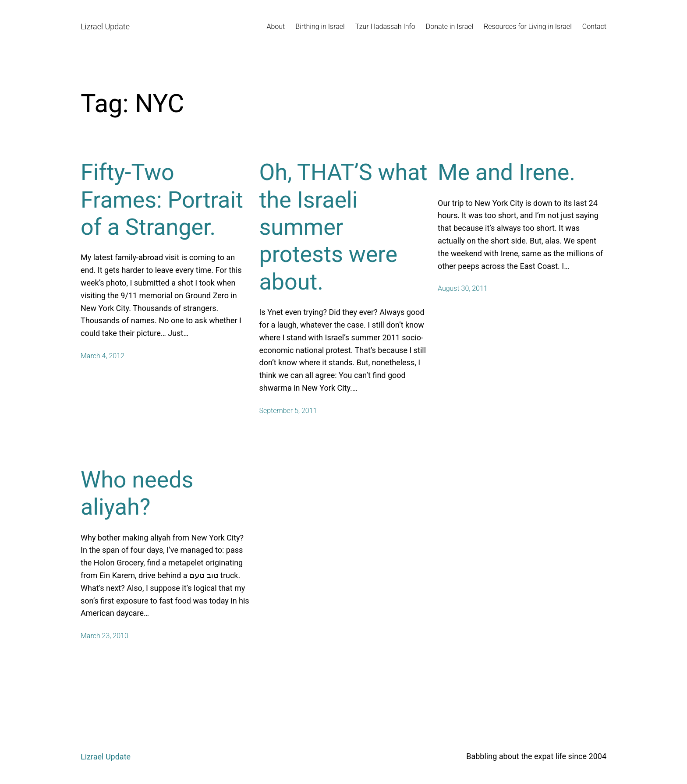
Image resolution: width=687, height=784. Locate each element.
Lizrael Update (105, 26)
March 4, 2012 (103, 356)
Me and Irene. (506, 172)
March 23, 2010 (104, 636)
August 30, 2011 (463, 288)
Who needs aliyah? (137, 493)
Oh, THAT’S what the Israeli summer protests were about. (343, 227)
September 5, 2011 (288, 411)
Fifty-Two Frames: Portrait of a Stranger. (162, 200)
